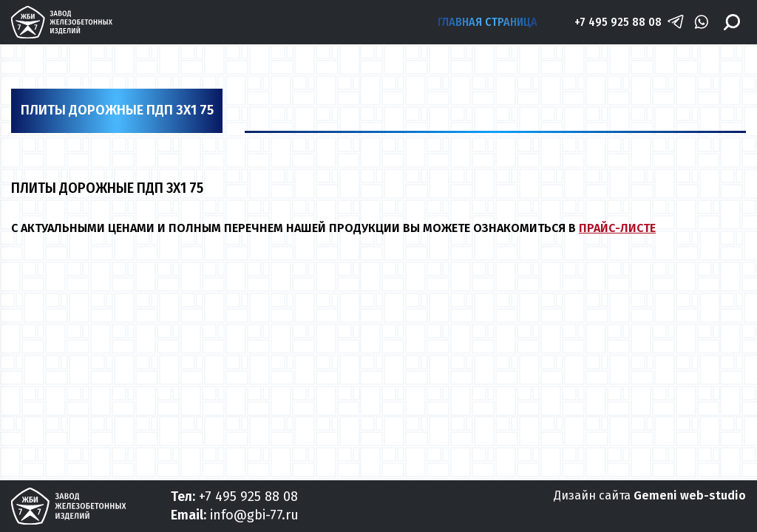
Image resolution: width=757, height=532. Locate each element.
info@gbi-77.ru (254, 515)
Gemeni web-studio (690, 495)
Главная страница (488, 22)
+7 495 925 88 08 (618, 22)
